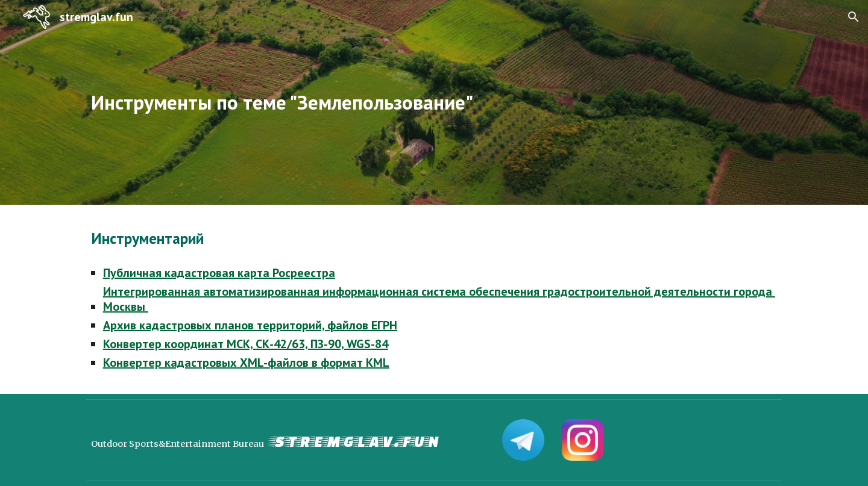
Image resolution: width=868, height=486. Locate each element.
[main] (375, 103)
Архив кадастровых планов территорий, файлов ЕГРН (250, 325)
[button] (854, 17)
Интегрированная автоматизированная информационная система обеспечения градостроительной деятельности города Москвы (439, 299)
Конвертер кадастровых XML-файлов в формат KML (246, 363)
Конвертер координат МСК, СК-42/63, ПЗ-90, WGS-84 (246, 344)
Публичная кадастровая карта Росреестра (219, 273)
